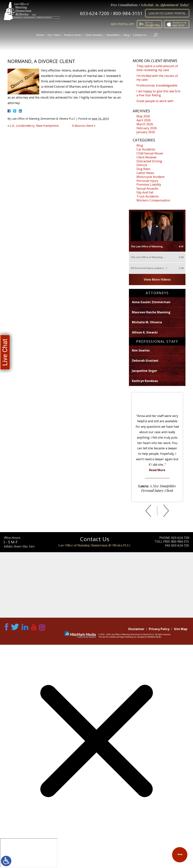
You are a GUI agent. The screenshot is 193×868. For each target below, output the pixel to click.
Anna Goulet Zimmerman (151, 302)
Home (40, 35)
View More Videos (157, 279)
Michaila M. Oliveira (147, 322)
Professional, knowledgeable (157, 85)
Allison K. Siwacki (145, 332)
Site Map (181, 629)
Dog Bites (143, 169)
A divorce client (83, 126)
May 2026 (143, 116)
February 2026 (147, 128)
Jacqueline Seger (145, 371)
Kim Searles (141, 350)
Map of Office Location (96, 585)
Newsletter (113, 35)
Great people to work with (155, 101)
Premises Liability (149, 185)
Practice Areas (72, 35)
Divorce (142, 165)
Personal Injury (147, 181)
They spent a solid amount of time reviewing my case (157, 68)
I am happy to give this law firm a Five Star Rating (158, 93)
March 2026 (145, 124)
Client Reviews (94, 35)
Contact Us (140, 35)
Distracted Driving (149, 161)
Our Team (54, 35)
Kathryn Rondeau (145, 381)
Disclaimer (136, 629)
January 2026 (146, 132)
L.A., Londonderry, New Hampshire (34, 126)
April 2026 (144, 120)
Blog (126, 35)
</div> (29, 853)
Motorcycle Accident (150, 177)
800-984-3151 (128, 13)
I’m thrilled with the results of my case (157, 78)
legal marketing (126, 637)
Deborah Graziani (145, 361)
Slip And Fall (145, 192)
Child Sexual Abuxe (150, 153)
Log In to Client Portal (167, 13)
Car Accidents (146, 149)
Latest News (145, 173)
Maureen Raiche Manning (151, 312)
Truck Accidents (148, 196)
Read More (157, 470)
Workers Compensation (153, 200)
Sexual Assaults (147, 188)
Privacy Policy (159, 629)
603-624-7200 (95, 13)
